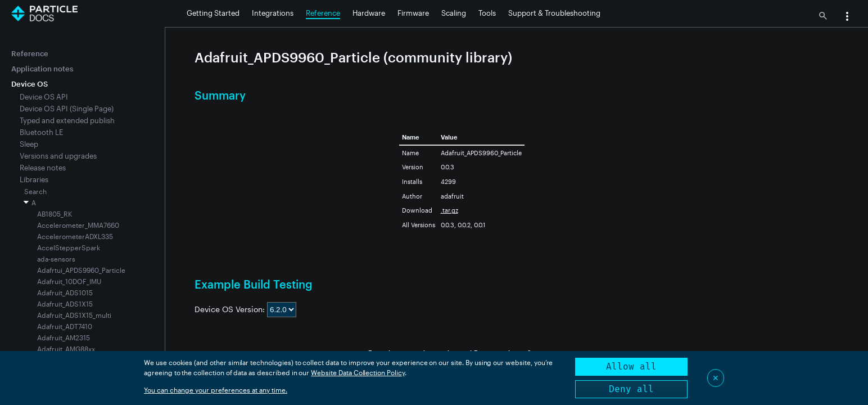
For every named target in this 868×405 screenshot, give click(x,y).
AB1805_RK (55, 214)
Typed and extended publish (67, 120)
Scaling (454, 13)
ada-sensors (56, 259)
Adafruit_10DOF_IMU (69, 281)
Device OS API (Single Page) (67, 109)
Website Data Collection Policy (358, 372)
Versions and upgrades (58, 156)
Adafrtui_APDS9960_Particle (81, 270)
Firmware (413, 13)
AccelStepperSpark (69, 247)
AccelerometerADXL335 (75, 236)
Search (35, 191)
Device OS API (44, 97)
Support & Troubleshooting (554, 13)
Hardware (369, 13)
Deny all (631, 389)
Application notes (42, 69)
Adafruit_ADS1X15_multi (74, 315)
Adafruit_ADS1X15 (65, 304)
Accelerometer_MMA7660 (78, 225)
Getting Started (213, 13)
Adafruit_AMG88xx (66, 349)
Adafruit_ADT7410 (65, 326)
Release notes (43, 168)
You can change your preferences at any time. (216, 390)
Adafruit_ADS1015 (65, 292)
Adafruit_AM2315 (64, 337)
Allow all (631, 366)
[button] (847, 17)
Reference (323, 13)
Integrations (273, 13)
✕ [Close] (716, 378)
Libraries (34, 179)
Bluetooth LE (41, 132)
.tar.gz (449, 210)
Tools (487, 13)
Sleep (29, 144)
